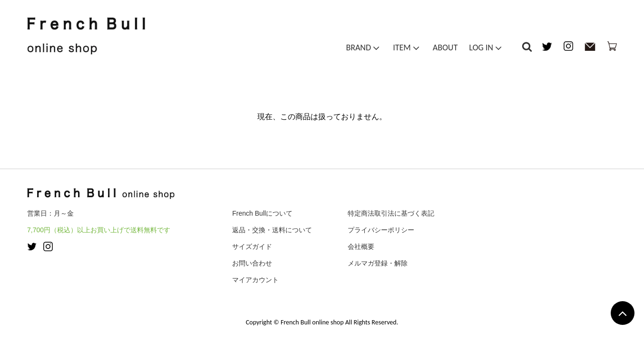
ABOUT (445, 49)
